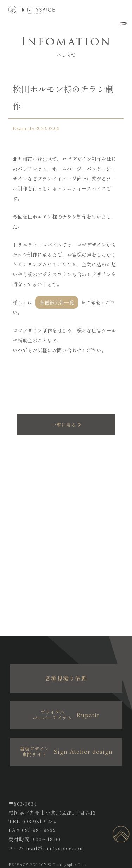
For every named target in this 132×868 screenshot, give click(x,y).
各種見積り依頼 (66, 678)
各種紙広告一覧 (57, 302)
